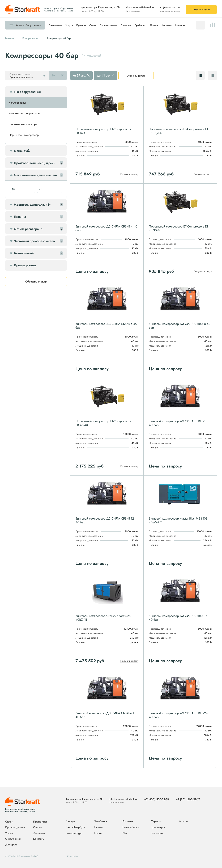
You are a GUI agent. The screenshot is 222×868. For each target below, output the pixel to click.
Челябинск (101, 821)
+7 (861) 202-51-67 (188, 799)
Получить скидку (129, 174)
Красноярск (158, 827)
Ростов (98, 833)
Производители (108, 25)
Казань (98, 827)
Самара (70, 821)
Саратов (156, 821)
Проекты (81, 25)
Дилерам (126, 25)
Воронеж (128, 821)
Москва (184, 821)
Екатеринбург (74, 833)
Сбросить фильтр (136, 76)
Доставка (166, 25)
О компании (55, 25)
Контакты (180, 25)
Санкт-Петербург (75, 827)
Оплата (154, 25)
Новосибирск (131, 827)
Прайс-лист (140, 25)
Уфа (125, 833)
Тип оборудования (27, 92)
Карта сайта (73, 856)
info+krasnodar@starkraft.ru (140, 7)
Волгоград (157, 833)
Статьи (93, 25)
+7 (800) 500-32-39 (170, 8)
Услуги (69, 25)
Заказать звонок (201, 10)
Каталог (28, 25)
